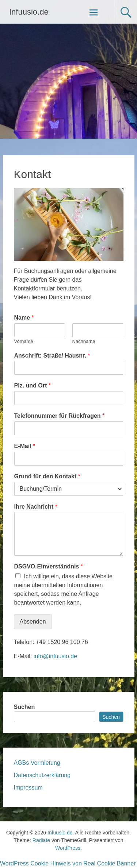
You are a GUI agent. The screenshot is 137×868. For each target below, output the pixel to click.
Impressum (28, 788)
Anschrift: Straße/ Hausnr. (52, 356)
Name (24, 318)
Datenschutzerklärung (42, 775)
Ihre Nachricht (36, 507)
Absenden (33, 622)
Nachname (84, 341)
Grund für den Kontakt (47, 476)
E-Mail (25, 446)
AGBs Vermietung (37, 763)
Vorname (24, 341)
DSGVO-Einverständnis (49, 566)
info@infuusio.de (55, 656)
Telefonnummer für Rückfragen (60, 416)
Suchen (24, 707)
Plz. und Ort (33, 385)
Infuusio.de (29, 12)
